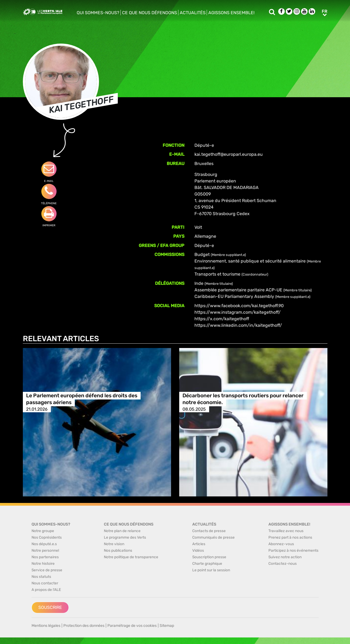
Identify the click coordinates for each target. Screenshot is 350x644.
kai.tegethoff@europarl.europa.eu (229, 154)
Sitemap (167, 626)
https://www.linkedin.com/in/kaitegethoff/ (238, 325)
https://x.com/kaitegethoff (222, 319)
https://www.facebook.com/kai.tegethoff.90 (239, 306)
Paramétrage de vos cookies (132, 626)
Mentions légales (46, 626)
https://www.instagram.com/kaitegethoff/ (238, 312)
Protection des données (84, 626)
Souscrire (50, 607)
